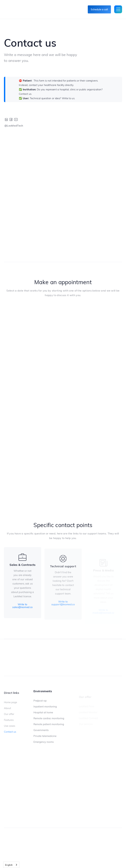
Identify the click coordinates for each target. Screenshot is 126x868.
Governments (41, 730)
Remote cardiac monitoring (49, 718)
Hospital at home (43, 713)
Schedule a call (99, 9)
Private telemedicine (45, 736)
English (9, 865)
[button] (118, 9)
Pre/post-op (40, 701)
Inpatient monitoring (45, 707)
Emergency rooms (44, 742)
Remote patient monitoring (49, 724)
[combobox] (11, 865)
